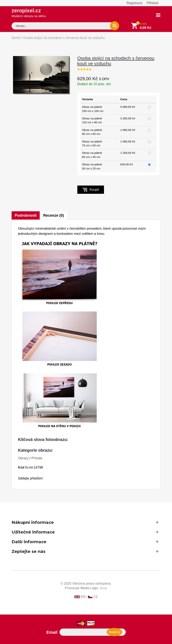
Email (52, 632)
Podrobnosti (26, 215)
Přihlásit (152, 3)
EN (83, 597)
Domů (16, 38)
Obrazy (23, 458)
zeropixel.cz (29, 13)
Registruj (114, 632)
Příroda (37, 458)
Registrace (135, 3)
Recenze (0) (54, 215)
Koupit (91, 189)
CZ (96, 597)
